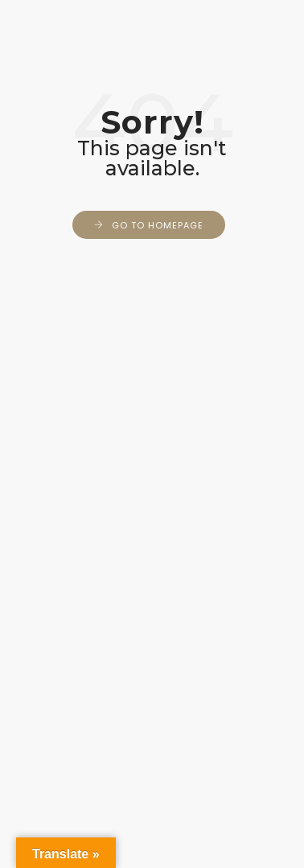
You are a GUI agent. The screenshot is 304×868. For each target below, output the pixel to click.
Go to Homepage (158, 225)
